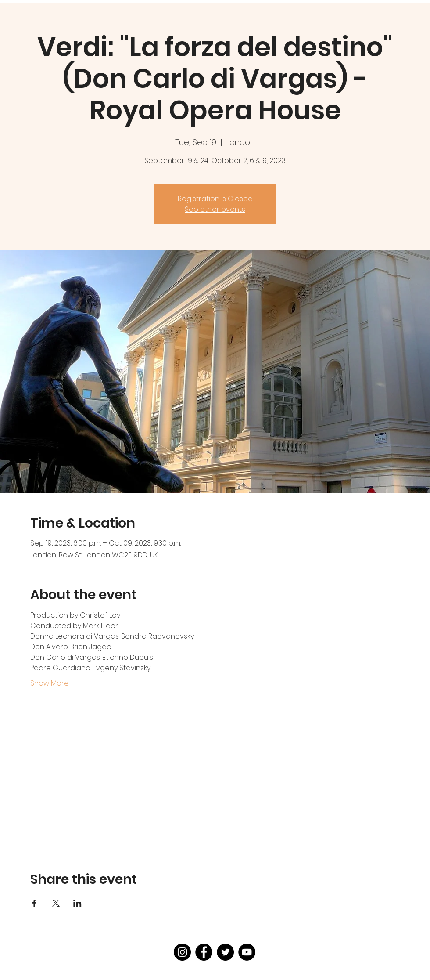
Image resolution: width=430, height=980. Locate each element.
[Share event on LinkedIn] (77, 903)
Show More (50, 683)
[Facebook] (204, 952)
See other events (215, 209)
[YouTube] (247, 952)
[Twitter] (225, 952)
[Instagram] (182, 952)
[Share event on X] (56, 903)
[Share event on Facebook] (34, 903)
